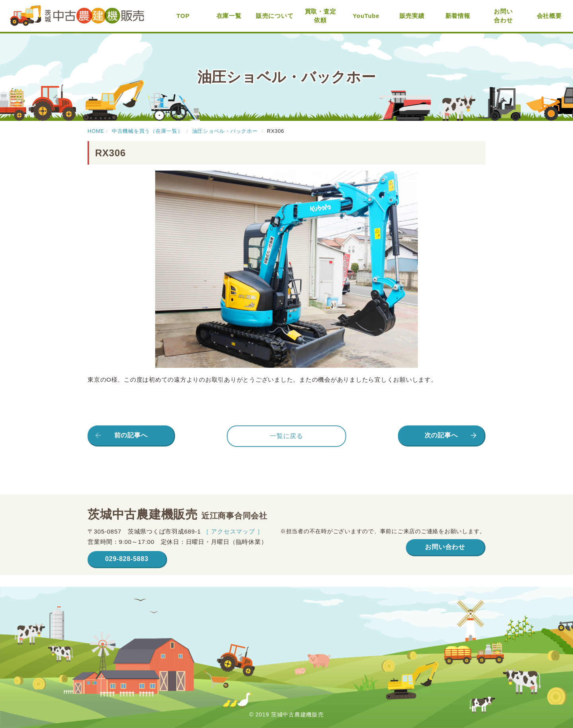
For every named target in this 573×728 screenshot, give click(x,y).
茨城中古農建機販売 (77, 16)
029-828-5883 (127, 559)
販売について (275, 16)
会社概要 (549, 16)
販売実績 (412, 16)
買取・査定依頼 (321, 16)
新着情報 (458, 16)
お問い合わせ (503, 16)
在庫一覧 (229, 16)
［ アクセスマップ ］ (233, 531)
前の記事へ (131, 435)
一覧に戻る (286, 436)
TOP (183, 16)
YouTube (366, 16)
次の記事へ (441, 435)
